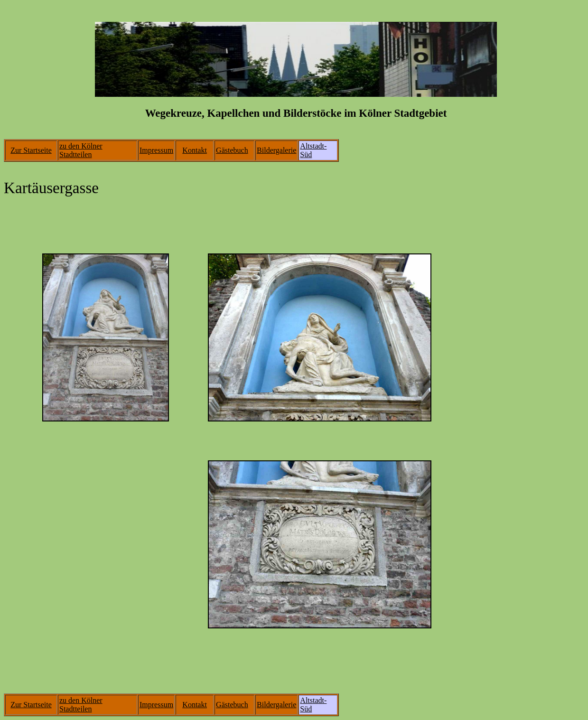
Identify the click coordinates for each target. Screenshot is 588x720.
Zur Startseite (31, 150)
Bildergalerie (276, 150)
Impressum (156, 150)
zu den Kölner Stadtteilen (81, 150)
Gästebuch (232, 150)
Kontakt (195, 150)
